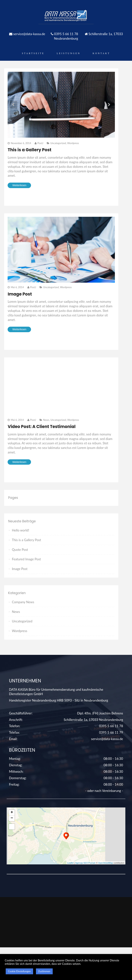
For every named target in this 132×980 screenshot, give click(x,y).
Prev (13, 105)
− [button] (12, 818)
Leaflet (70, 863)
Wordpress (73, 143)
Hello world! (20, 530)
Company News (23, 602)
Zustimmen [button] (44, 971)
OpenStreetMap (106, 863)
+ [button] (12, 813)
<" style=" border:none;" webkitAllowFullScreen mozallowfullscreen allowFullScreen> (61, 388)
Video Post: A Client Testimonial (42, 427)
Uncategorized (58, 143)
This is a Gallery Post (29, 150)
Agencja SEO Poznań (85, 863)
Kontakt (101, 53)
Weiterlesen (19, 185)
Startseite (33, 53)
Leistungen (69, 53)
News (46, 420)
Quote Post (20, 550)
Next (109, 105)
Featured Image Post (26, 559)
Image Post (20, 294)
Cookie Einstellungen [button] (19, 971)
